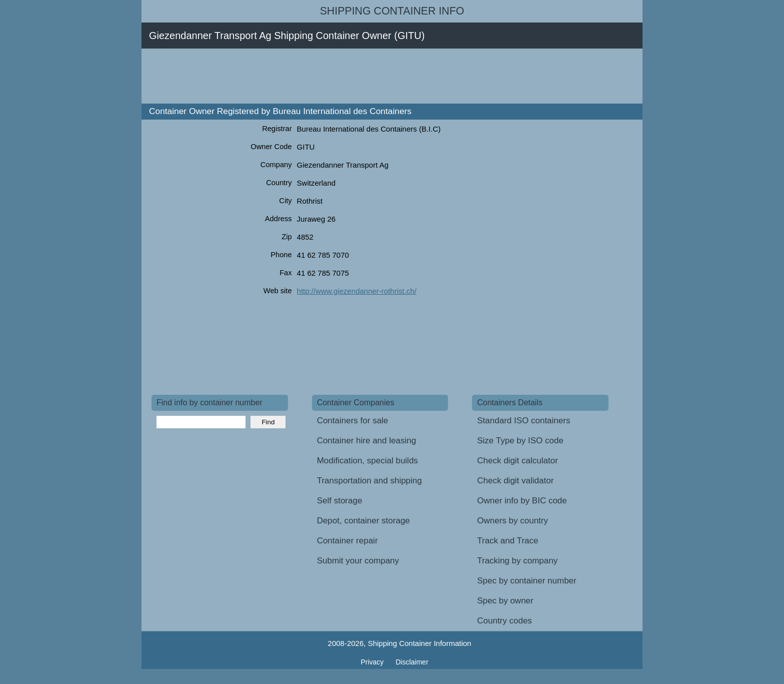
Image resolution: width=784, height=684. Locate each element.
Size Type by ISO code (520, 441)
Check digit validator (515, 481)
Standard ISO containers (523, 421)
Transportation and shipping (369, 481)
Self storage (340, 501)
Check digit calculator (517, 461)
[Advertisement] (333, 76)
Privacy (373, 662)
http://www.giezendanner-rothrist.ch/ (357, 291)
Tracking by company (517, 561)
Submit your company (358, 561)
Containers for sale (353, 421)
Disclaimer (412, 662)
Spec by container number (526, 581)
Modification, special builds (367, 461)
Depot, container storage (363, 521)
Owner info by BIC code (522, 501)
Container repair (347, 541)
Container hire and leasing (366, 441)
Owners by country (512, 521)
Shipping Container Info (392, 11)
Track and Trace (507, 541)
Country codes (504, 621)
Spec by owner (505, 601)
